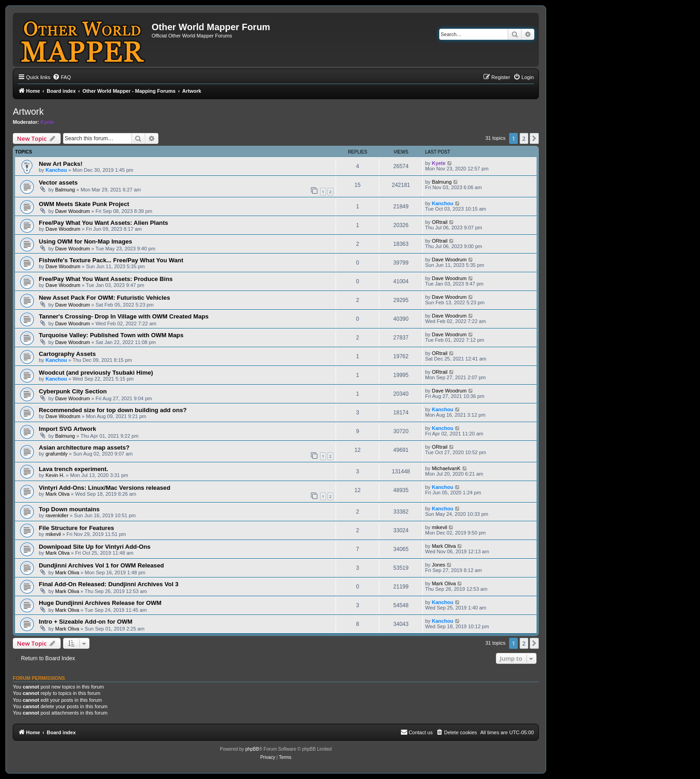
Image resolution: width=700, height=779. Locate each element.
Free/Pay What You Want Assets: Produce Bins (106, 279)
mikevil (53, 534)
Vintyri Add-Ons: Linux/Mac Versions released (105, 488)
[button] (534, 138)
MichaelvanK (446, 468)
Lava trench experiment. (74, 469)
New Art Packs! (61, 164)
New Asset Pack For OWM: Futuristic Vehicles (105, 298)
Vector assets (58, 183)
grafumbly (57, 454)
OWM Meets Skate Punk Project (84, 204)
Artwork (28, 111)
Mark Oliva (58, 494)
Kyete (47, 122)
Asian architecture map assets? (84, 448)
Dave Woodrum (73, 211)
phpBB (252, 749)
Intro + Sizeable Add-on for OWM (86, 622)
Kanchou (56, 170)
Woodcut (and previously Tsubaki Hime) (96, 373)
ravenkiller (57, 515)
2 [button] (524, 138)
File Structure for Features (76, 528)
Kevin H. (55, 475)
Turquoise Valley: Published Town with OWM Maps (111, 335)
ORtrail (440, 222)
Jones (439, 565)
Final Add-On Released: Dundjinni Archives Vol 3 (109, 584)
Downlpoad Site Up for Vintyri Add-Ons (95, 547)
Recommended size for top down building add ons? (113, 410)
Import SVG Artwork (68, 429)
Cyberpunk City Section (73, 391)
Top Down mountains (69, 509)
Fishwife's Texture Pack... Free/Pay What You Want (111, 260)
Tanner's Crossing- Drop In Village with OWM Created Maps (124, 316)
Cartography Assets (67, 354)
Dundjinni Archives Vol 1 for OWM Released (101, 565)
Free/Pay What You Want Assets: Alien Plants (103, 223)
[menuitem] (62, 77)
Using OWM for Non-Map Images (85, 241)
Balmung (65, 190)
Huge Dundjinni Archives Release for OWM (100, 603)
